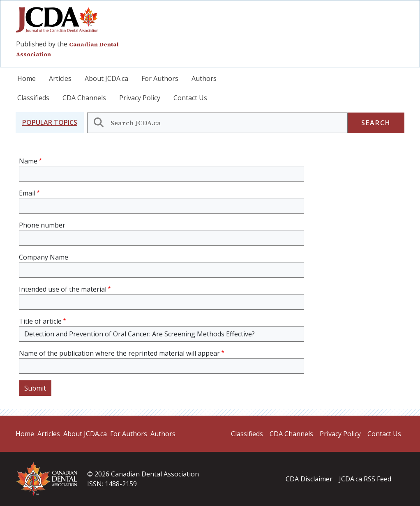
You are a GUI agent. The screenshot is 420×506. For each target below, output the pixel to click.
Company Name (44, 257)
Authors (204, 78)
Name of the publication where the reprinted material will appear (119, 353)
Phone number (42, 225)
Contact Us (190, 98)
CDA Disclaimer (309, 479)
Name (28, 161)
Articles (60, 78)
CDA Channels (84, 98)
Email (27, 193)
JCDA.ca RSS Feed (365, 479)
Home (27, 78)
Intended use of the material (63, 289)
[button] (50, 123)
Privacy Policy (140, 98)
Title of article (40, 321)
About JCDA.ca (106, 78)
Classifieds (33, 98)
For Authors (160, 78)
